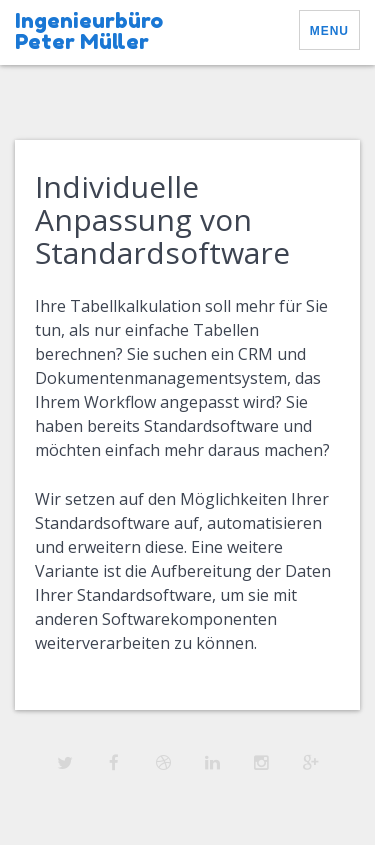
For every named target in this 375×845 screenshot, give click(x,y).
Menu (329, 31)
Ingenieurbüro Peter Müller (89, 31)
